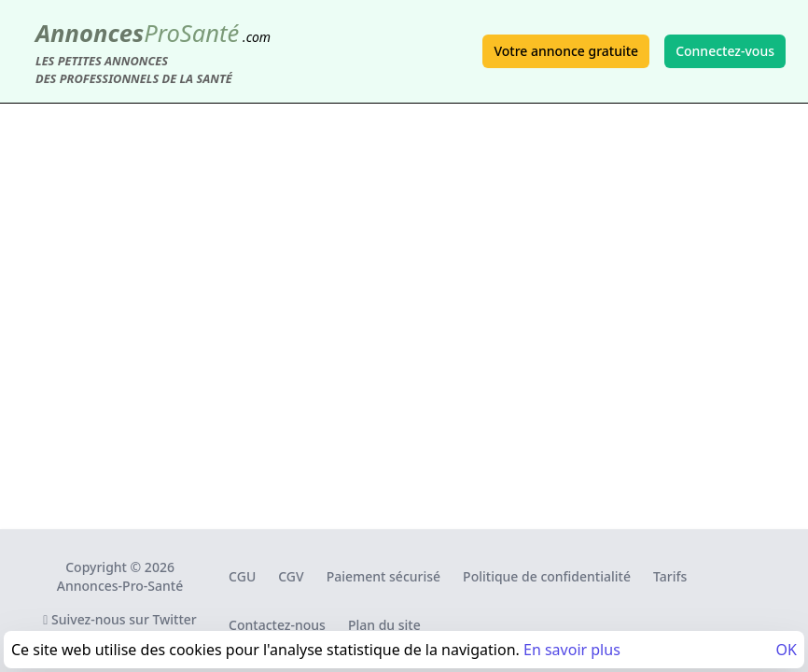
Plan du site (384, 625)
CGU (242, 576)
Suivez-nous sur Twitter (120, 619)
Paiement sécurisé (383, 576)
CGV (291, 576)
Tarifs (670, 576)
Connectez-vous (725, 51)
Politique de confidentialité (547, 576)
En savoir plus (572, 650)
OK (787, 650)
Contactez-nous (277, 625)
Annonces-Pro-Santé (120, 586)
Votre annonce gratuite (566, 51)
